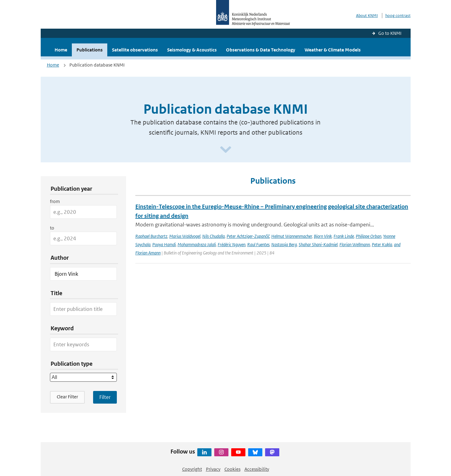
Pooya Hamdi (164, 244)
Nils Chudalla (213, 236)
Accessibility (257, 469)
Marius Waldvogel (185, 236)
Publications (90, 50)
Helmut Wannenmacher (292, 236)
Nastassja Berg (284, 244)
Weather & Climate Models (333, 50)
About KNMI (367, 16)
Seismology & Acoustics (192, 50)
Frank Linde (344, 236)
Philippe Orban (369, 236)
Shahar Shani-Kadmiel (318, 244)
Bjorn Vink (323, 236)
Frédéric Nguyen (232, 244)
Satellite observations (135, 50)
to (52, 228)
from (55, 201)
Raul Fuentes (258, 244)
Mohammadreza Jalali (197, 244)
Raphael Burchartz (151, 236)
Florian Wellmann (355, 244)
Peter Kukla (382, 244)
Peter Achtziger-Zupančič (248, 236)
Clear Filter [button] (67, 397)
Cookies (232, 469)
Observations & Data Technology (261, 50)
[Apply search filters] (105, 397)
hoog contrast (398, 16)
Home (61, 50)
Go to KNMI (390, 33)
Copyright (192, 469)
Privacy (213, 469)
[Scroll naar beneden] (226, 150)
